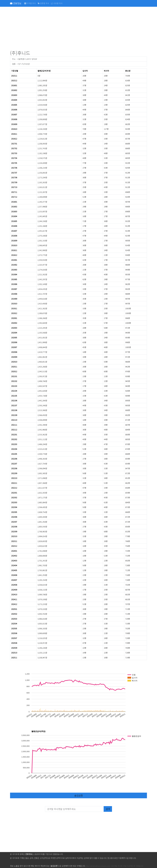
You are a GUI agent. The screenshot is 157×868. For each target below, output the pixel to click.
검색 (108, 809)
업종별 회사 (43, 3)
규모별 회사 (57, 3)
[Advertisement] (78, 29)
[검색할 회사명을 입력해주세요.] (74, 809)
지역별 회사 (30, 3)
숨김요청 (78, 795)
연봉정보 (16, 3)
